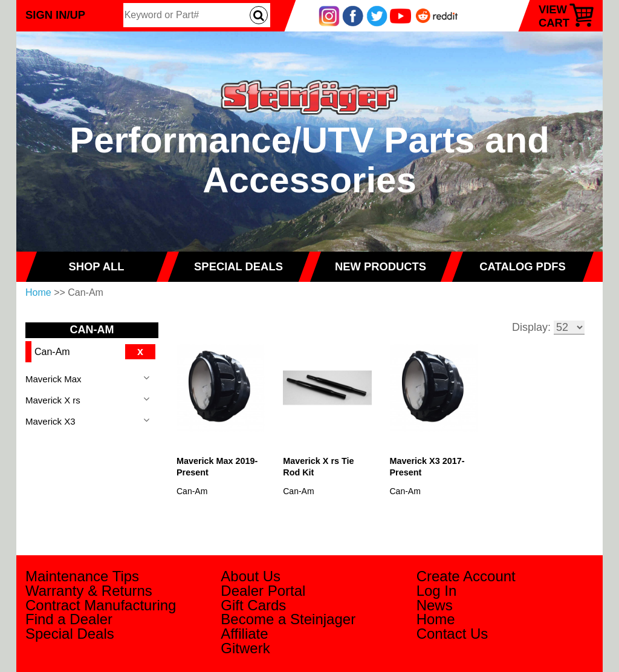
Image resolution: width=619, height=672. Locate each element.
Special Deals (70, 634)
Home (38, 292)
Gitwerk (245, 648)
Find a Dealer (69, 619)
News (435, 605)
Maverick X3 (50, 421)
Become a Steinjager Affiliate (288, 626)
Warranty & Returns (89, 591)
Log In (437, 591)
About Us (251, 576)
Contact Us (452, 634)
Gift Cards (253, 605)
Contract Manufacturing (101, 605)
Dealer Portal (263, 591)
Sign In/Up (55, 15)
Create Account (466, 576)
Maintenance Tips (82, 576)
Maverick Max (53, 379)
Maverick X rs (53, 400)
